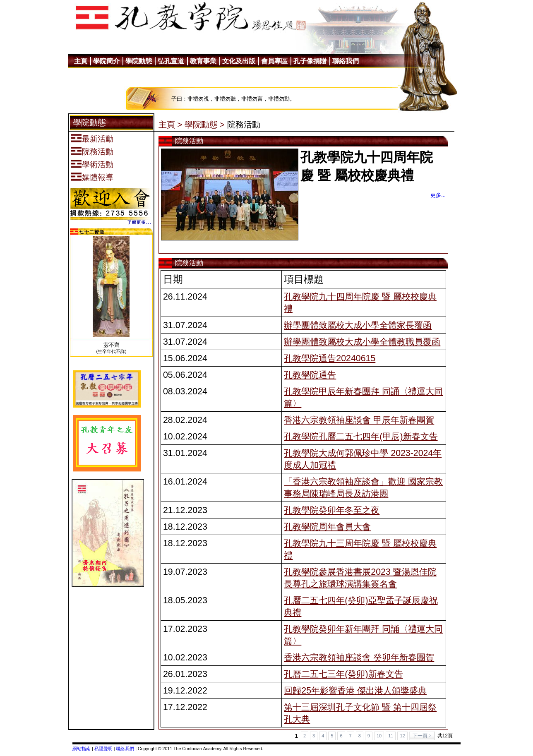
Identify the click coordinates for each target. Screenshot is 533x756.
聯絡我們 (125, 749)
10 (379, 736)
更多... (438, 195)
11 (391, 736)
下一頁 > (422, 736)
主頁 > (170, 125)
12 (402, 736)
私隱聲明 (103, 749)
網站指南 (82, 749)
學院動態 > (205, 125)
